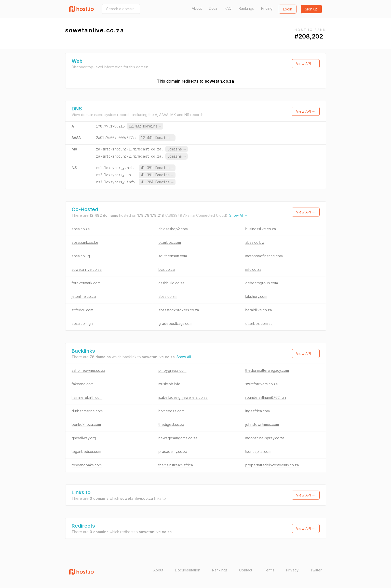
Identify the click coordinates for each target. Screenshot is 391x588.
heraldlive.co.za (259, 310)
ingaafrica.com (258, 411)
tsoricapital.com (258, 451)
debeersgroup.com (262, 283)
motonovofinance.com (264, 256)
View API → (306, 64)
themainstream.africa (176, 465)
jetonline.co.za (84, 296)
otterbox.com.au (259, 323)
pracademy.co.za (173, 451)
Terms (269, 570)
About (197, 8)
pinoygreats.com (172, 370)
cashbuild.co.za (171, 283)
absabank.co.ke (85, 242)
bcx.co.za (167, 269)
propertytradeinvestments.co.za (272, 465)
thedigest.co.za (171, 424)
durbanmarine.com (87, 411)
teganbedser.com (86, 451)
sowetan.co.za (219, 81)
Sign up (311, 9)
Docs (213, 8)
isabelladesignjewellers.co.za (183, 397)
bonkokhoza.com (86, 424)
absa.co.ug (81, 256)
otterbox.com (170, 242)
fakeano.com (83, 384)
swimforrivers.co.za (261, 384)
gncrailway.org (84, 438)
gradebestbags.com (175, 323)
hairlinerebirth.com (87, 397)
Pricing (267, 8)
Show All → (239, 215)
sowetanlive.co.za (87, 269)
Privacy (292, 570)
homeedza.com (171, 411)
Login (288, 9)
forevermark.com (86, 283)
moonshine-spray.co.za (265, 438)
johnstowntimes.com (262, 424)
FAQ (228, 8)
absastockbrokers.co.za (179, 310)
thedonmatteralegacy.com (267, 370)
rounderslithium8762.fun (266, 397)
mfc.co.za (253, 269)
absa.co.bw (255, 242)
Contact (246, 570)
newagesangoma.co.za (178, 438)
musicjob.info (169, 384)
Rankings (246, 8)
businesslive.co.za (261, 229)
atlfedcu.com (82, 310)
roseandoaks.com (87, 465)
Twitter (316, 570)
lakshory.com (256, 296)
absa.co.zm (168, 296)
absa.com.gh (82, 323)
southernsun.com (173, 256)
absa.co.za (81, 229)
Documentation (188, 570)
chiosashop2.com (173, 229)
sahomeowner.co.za (88, 370)
